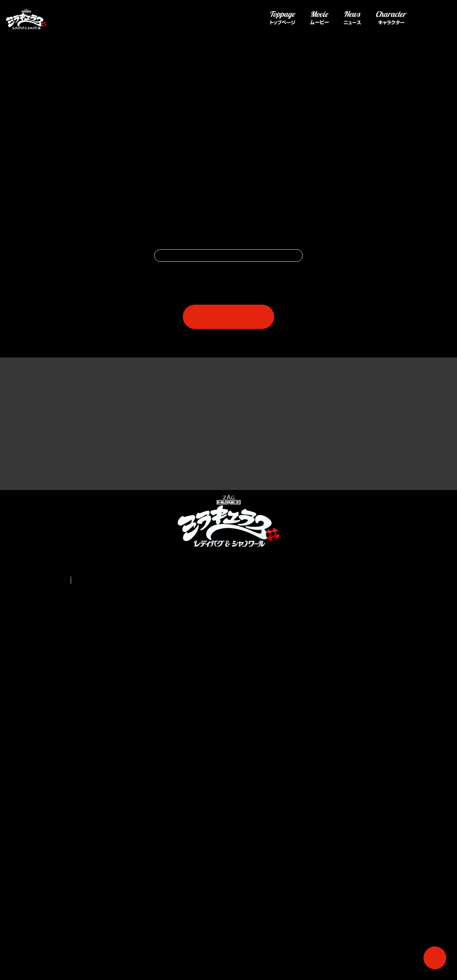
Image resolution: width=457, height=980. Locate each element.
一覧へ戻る (228, 515)
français (84, 902)
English (58, 902)
